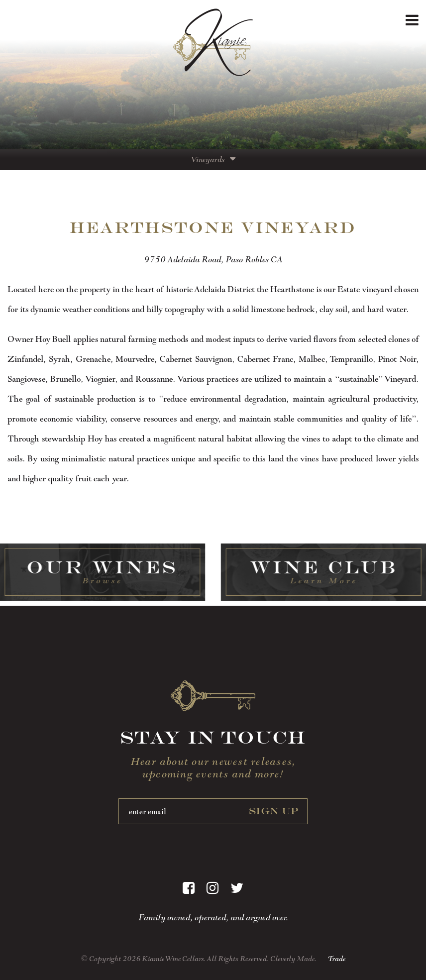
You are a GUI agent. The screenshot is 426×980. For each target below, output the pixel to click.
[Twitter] (237, 888)
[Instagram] (213, 888)
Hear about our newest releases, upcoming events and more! (213, 767)
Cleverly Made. (293, 959)
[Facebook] (189, 888)
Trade (336, 959)
